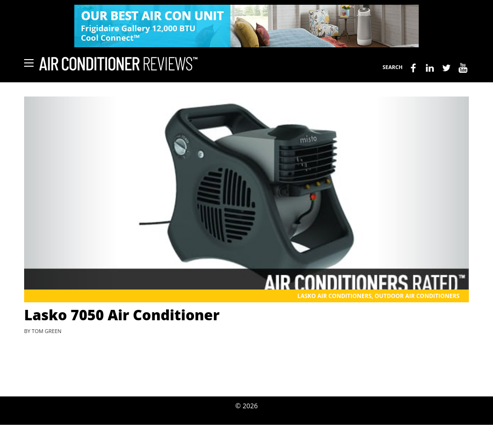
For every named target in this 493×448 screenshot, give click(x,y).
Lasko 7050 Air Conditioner (122, 315)
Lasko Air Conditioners (334, 296)
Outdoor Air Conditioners (417, 296)
